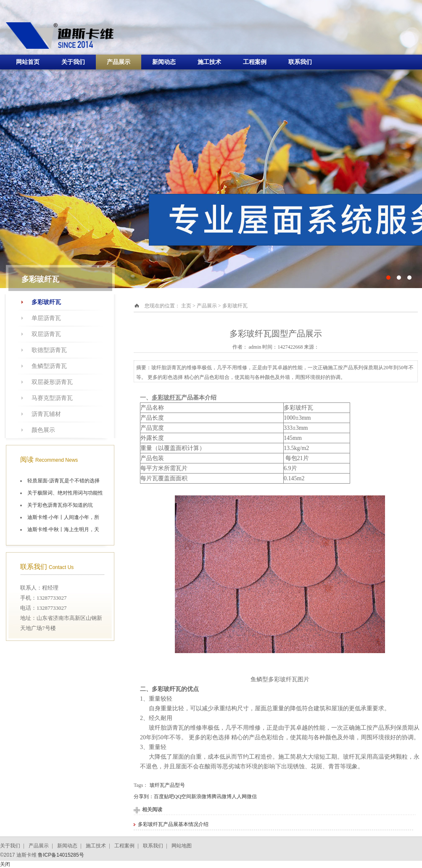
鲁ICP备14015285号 (61, 855)
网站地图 (182, 846)
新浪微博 (201, 797)
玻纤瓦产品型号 (167, 785)
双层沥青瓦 (46, 334)
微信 (252, 797)
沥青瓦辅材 (46, 414)
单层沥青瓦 (46, 318)
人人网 (239, 797)
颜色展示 (43, 430)
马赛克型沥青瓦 (52, 398)
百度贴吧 (164, 797)
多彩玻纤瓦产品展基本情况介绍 (173, 824)
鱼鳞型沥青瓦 (49, 366)
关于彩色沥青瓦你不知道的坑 (60, 505)
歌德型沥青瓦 (49, 350)
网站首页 (28, 62)
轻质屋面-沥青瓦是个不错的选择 (63, 481)
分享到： (144, 797)
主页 (186, 306)
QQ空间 (183, 797)
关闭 (5, 864)
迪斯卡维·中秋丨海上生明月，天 (63, 529)
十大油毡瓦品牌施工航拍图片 (211, 144)
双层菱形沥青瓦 (52, 382)
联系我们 (300, 62)
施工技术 (209, 62)
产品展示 (119, 62)
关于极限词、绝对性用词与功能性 (65, 493)
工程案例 (255, 62)
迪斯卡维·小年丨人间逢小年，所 (63, 517)
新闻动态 (164, 62)
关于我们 (73, 62)
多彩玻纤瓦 (46, 302)
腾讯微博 (222, 797)
